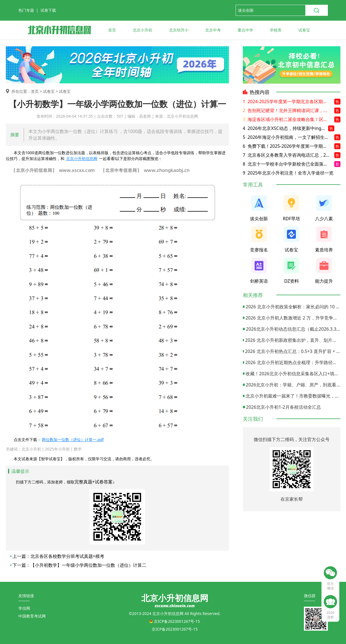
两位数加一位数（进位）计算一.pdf (73, 440)
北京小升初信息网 (82, 158)
